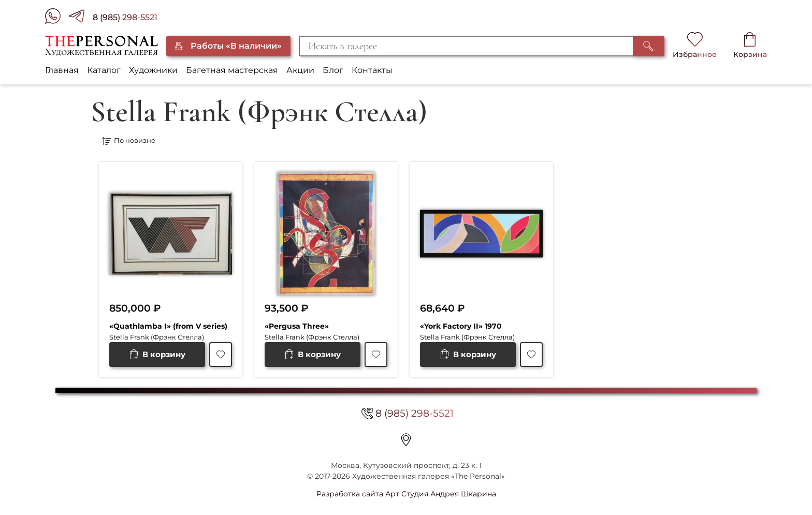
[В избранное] (221, 355)
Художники (153, 70)
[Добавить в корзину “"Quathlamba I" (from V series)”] (157, 355)
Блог (333, 70)
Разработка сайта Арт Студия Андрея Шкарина (406, 494)
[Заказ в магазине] (256, 141)
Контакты (372, 70)
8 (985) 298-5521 (125, 17)
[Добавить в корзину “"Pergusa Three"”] (313, 355)
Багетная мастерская (232, 70)
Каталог (104, 70)
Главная (62, 70)
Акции (300, 70)
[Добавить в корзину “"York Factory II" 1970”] (468, 355)
